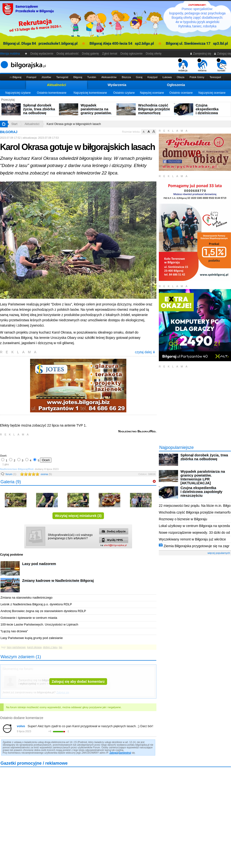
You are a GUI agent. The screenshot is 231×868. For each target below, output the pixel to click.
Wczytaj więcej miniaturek (78, 516)
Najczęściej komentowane (90, 93)
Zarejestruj (125, 753)
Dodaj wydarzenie (42, 54)
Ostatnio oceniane (181, 93)
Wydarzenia (117, 85)
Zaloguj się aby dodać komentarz (78, 682)
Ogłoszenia (176, 85)
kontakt (221, 65)
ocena (46, 474)
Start (14, 124)
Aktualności (56, 85)
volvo (21, 726)
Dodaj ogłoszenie (132, 54)
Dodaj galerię (90, 54)
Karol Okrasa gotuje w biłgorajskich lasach (74, 124)
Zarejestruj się (201, 54)
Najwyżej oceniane (152, 93)
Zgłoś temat (110, 54)
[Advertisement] (57, 445)
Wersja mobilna (10, 54)
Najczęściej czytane (18, 93)
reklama (202, 65)
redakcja (183, 65)
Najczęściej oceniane (212, 93)
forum (11, 474)
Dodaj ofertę (154, 54)
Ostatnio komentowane (52, 93)
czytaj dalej (145, 352)
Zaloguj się (222, 54)
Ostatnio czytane (124, 93)
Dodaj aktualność (67, 54)
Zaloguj (114, 753)
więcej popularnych (219, 553)
